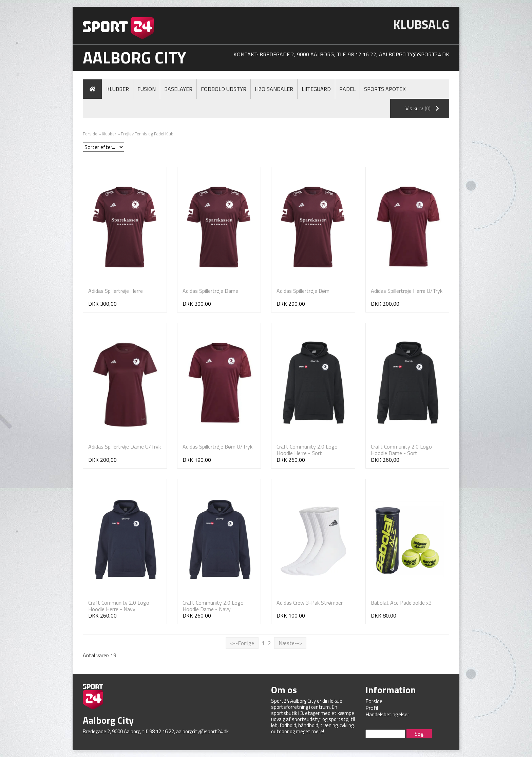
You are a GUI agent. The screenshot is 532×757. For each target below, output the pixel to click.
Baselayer (178, 89)
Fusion (147, 89)
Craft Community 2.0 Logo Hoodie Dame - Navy (213, 606)
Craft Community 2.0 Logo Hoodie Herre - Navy (119, 606)
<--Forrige (242, 643)
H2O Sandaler (274, 89)
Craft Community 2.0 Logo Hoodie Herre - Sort (307, 450)
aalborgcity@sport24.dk (414, 54)
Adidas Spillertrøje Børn (303, 291)
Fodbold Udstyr (224, 89)
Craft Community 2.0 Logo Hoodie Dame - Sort (401, 450)
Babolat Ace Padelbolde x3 (401, 603)
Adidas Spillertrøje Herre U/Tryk (407, 291)
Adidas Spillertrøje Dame (210, 291)
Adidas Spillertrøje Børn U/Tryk (217, 447)
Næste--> (290, 643)
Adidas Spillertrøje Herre (116, 291)
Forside (90, 134)
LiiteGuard (316, 89)
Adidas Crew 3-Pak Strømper (310, 603)
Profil (372, 708)
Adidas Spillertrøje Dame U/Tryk (125, 447)
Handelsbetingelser (387, 714)
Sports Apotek (385, 89)
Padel (347, 89)
